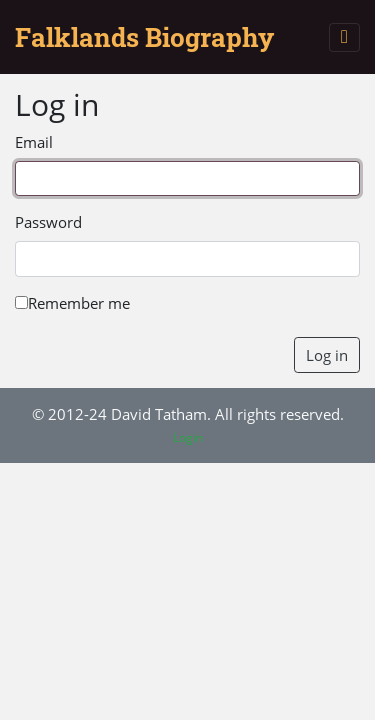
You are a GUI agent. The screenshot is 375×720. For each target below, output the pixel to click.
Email (34, 142)
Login (188, 437)
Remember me (72, 303)
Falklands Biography (144, 37)
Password (48, 222)
